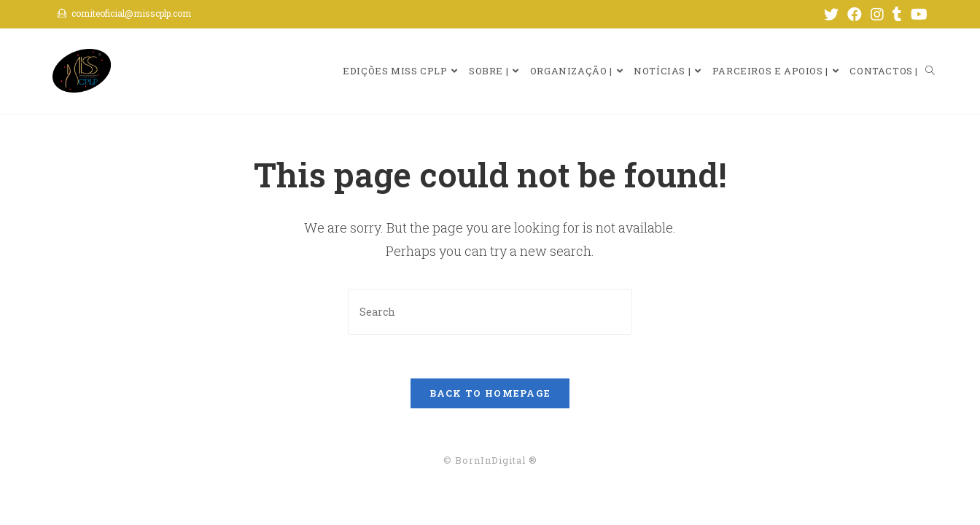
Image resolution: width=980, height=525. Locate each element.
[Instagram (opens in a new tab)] (877, 14)
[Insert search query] (490, 312)
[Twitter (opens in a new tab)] (831, 14)
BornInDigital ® (496, 460)
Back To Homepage (490, 393)
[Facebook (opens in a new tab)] (855, 14)
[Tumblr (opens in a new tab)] (897, 14)
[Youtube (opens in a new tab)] (917, 14)
